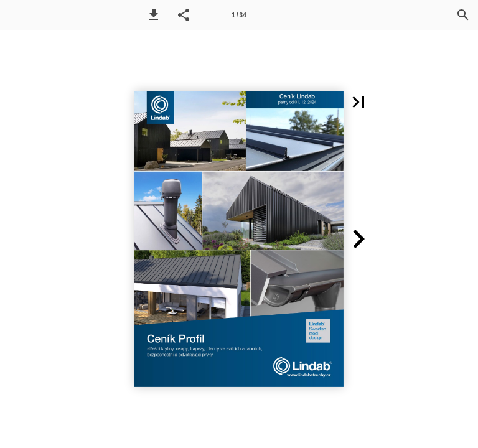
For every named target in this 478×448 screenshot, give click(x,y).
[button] (154, 15)
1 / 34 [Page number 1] (239, 15)
